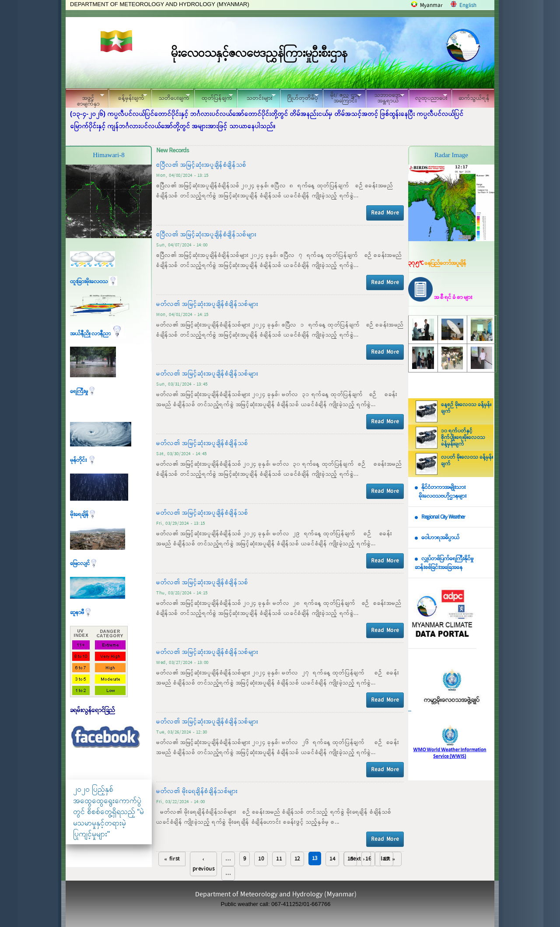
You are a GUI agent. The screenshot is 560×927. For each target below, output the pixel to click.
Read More (385, 213)
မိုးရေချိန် (83, 514)
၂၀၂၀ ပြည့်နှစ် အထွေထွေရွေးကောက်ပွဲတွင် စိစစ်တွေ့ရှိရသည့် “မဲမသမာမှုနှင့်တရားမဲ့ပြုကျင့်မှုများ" (108, 812)
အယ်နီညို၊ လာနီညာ (97, 334)
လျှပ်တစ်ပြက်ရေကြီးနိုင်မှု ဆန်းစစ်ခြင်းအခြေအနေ (444, 563)
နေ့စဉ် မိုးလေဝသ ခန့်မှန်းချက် (466, 408)
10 (261, 859)
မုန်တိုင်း (83, 460)
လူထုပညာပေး (428, 97)
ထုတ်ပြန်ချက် (213, 97)
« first (172, 859)
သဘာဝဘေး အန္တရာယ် (385, 98)
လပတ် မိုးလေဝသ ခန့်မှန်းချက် (467, 461)
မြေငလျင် (84, 564)
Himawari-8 (108, 155)
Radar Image (451, 155)
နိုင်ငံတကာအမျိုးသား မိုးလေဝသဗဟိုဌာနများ (441, 492)
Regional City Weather (443, 517)
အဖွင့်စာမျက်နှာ (85, 99)
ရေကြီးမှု (83, 392)
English (468, 5)
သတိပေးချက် (171, 97)
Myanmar (431, 5)
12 (297, 859)
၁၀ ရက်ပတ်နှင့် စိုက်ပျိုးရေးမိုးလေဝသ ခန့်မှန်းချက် (463, 438)
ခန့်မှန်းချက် (128, 97)
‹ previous (204, 864)
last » (388, 859)
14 (332, 859)
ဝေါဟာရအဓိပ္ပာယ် (440, 538)
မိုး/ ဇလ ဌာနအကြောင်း (342, 98)
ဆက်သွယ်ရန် (474, 98)
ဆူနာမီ (81, 613)
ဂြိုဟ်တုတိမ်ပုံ (299, 97)
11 (279, 859)
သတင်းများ (256, 97)
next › (358, 859)
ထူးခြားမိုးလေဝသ (94, 282)
